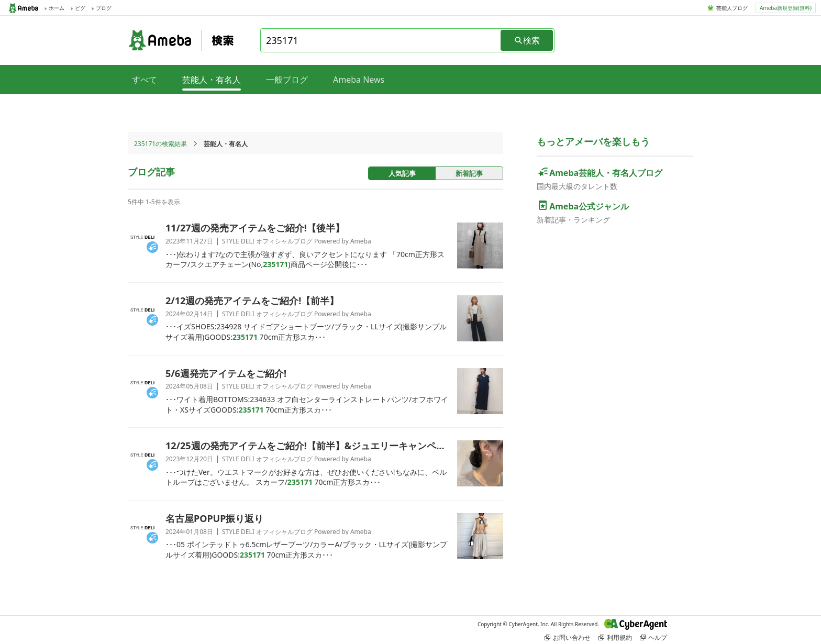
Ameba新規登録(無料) (786, 8)
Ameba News (359, 80)
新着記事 (469, 173)
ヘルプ (653, 637)
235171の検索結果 (160, 144)
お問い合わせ (568, 637)
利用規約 (615, 637)
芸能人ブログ (732, 8)
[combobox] (381, 40)
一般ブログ (287, 80)
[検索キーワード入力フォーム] (381, 40)
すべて (145, 80)
